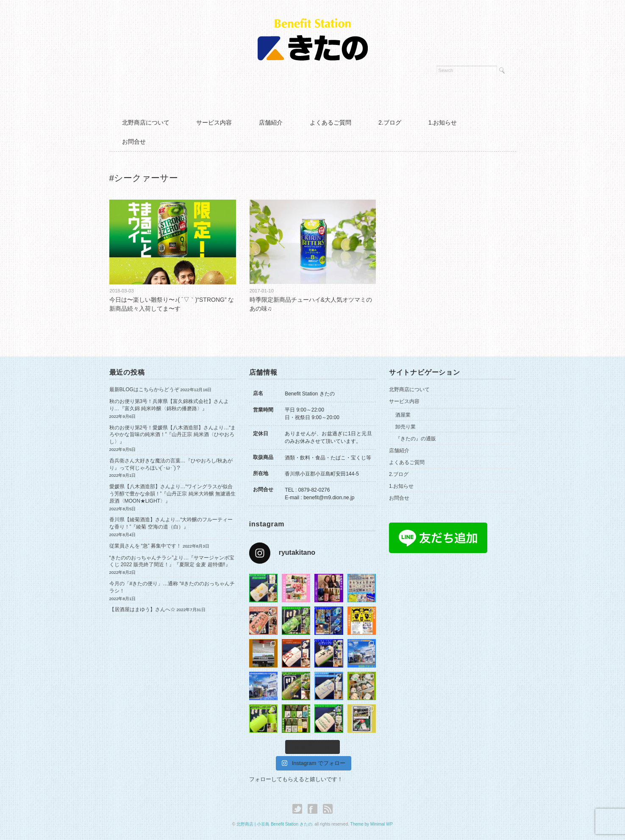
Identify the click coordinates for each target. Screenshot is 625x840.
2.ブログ (390, 122)
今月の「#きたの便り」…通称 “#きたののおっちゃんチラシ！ (172, 587)
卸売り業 (406, 427)
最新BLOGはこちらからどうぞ (144, 389)
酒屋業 (403, 415)
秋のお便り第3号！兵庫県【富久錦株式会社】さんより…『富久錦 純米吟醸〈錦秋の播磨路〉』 (169, 405)
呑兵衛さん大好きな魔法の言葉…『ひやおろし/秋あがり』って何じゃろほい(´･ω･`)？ (171, 464)
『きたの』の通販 (416, 439)
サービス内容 (214, 122)
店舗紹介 (271, 122)
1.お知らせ (443, 122)
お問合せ (134, 142)
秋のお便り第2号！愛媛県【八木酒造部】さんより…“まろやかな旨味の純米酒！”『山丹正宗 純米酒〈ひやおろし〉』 (173, 435)
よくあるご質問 (331, 122)
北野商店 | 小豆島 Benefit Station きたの (274, 824)
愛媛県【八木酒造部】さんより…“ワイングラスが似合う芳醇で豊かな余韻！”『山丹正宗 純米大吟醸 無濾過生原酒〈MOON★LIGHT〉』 (173, 494)
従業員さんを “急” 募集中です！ (146, 546)
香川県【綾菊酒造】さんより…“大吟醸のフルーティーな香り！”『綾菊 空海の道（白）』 (171, 523)
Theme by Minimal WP (372, 824)
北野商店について (146, 122)
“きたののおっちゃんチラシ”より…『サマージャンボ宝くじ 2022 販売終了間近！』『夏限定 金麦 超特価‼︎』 (172, 561)
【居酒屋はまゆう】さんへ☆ (142, 609)
